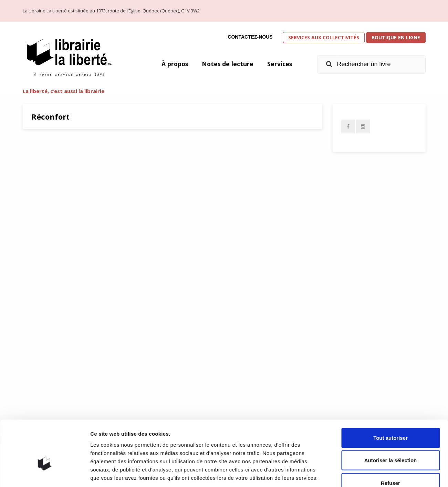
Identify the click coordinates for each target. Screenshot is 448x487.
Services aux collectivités (324, 37)
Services (279, 64)
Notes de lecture (227, 64)
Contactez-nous (250, 37)
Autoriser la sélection (391, 419)
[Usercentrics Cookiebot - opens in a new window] (45, 474)
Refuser (390, 442)
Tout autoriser (390, 397)
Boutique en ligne (396, 37)
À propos (173, 64)
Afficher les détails (379, 473)
